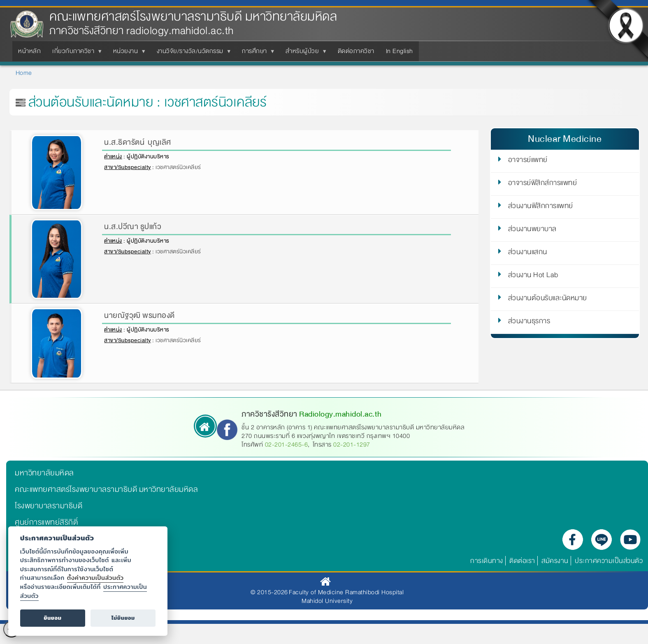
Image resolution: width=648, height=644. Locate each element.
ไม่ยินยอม (123, 618)
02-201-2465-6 (287, 445)
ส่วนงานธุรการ (529, 322)
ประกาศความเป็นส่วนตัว (609, 561)
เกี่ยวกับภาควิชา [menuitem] (75, 53)
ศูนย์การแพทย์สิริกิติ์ (46, 522)
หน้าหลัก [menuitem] (29, 51)
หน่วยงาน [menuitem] (127, 53)
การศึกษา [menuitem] (256, 53)
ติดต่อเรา (522, 561)
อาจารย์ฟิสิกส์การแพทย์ (543, 184)
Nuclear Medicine (565, 139)
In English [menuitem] (399, 51)
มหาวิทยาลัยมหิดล (44, 473)
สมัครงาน (555, 561)
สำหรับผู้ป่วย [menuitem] (304, 53)
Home (24, 73)
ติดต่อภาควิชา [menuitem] (356, 51)
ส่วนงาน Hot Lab (533, 276)
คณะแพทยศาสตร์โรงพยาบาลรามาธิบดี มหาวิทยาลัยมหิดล (193, 17)
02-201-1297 (352, 445)
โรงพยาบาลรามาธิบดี (49, 506)
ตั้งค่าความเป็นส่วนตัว (95, 578)
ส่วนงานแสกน (528, 253)
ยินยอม (52, 618)
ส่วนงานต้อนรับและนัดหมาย (548, 299)
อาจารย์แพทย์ (528, 161)
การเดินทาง (487, 561)
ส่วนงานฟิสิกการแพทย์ (541, 207)
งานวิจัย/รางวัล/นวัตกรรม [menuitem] (192, 53)
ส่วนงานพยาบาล (532, 230)
